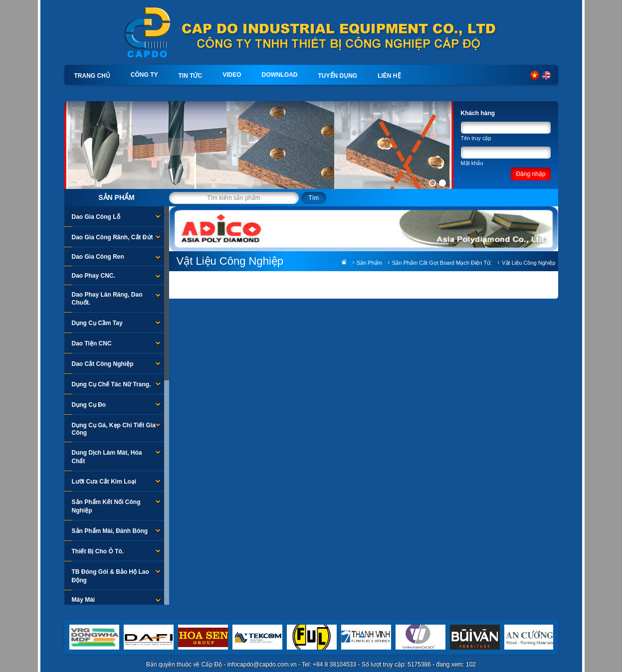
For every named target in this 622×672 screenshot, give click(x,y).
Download (280, 75)
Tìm (314, 198)
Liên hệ (389, 76)
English (546, 75)
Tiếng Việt (535, 75)
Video (232, 75)
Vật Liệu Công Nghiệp (528, 263)
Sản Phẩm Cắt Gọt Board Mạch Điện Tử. (442, 263)
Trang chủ (92, 76)
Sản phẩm (116, 197)
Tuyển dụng (338, 76)
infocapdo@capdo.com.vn (262, 665)
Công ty (144, 75)
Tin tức (191, 76)
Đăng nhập (530, 174)
